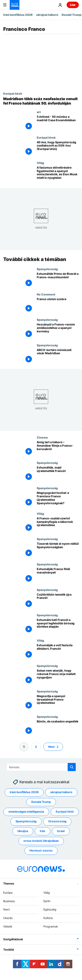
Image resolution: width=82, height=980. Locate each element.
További (9, 950)
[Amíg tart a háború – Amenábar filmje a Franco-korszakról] (58, 448)
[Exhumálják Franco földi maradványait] (58, 575)
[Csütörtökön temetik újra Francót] (58, 601)
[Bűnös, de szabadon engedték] (58, 728)
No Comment (46, 294)
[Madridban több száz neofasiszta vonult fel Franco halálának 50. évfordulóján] (41, 101)
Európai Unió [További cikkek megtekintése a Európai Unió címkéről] (65, 812)
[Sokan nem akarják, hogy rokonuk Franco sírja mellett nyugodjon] (58, 677)
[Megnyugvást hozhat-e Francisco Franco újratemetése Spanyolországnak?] (58, 499)
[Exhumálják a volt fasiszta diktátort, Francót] (58, 651)
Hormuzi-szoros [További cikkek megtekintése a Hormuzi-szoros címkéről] (41, 851)
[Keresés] (41, 767)
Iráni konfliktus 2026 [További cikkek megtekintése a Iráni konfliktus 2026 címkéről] (24, 792)
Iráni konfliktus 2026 (18, 15)
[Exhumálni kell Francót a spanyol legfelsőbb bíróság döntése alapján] (58, 626)
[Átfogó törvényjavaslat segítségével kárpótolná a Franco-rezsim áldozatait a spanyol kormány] (58, 331)
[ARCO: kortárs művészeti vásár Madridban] (58, 356)
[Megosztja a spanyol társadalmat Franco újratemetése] (58, 702)
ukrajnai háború (47, 15)
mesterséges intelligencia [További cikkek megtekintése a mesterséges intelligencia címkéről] (26, 812)
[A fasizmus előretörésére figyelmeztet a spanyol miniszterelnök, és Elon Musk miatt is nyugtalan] (58, 174)
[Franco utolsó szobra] (58, 305)
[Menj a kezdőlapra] (15, 5)
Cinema (42, 437)
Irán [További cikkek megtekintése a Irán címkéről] (43, 831)
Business (9, 901)
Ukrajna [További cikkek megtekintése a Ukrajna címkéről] (23, 831)
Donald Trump (71, 15)
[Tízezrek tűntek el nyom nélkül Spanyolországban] (58, 550)
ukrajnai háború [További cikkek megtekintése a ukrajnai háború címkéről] (61, 792)
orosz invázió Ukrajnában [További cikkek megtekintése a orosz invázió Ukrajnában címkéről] (41, 841)
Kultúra (48, 918)
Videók (8, 926)
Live (73, 5)
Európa (8, 893)
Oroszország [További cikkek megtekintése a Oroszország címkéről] (57, 821)
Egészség (50, 910)
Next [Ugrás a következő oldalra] (51, 747)
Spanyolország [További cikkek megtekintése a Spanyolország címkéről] (26, 821)
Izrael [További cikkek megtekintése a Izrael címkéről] (61, 831)
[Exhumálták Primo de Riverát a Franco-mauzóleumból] (58, 280)
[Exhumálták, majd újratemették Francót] (58, 474)
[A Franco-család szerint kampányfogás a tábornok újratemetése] (58, 525)
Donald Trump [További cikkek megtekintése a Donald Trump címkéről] (41, 802)
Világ (40, 163)
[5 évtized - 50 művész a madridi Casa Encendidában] (58, 123)
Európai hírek (13, 93)
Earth (47, 901)
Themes (9, 883)
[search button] (72, 767)
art (39, 112)
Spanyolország (47, 269)
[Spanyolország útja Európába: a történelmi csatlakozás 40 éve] (58, 148)
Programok (51, 926)
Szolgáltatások (13, 939)
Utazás (8, 918)
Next (6, 910)
